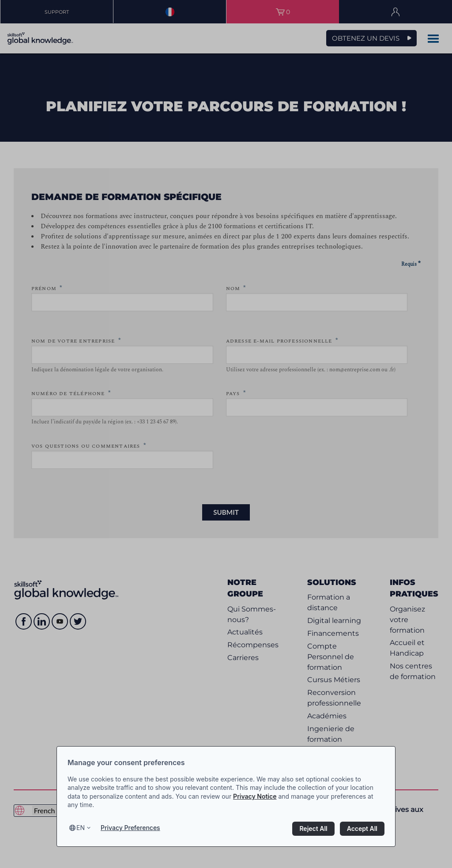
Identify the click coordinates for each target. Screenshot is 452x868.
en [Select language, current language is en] (81, 828)
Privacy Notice (255, 796)
